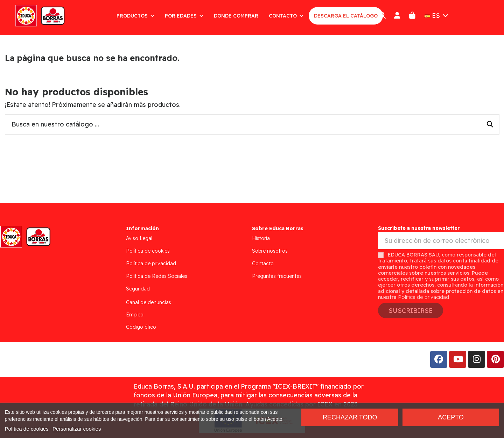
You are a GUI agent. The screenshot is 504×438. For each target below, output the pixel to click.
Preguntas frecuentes (277, 276)
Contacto (263, 264)
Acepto (451, 417)
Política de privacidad (151, 264)
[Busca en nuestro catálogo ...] (490, 124)
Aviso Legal (139, 238)
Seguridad (138, 289)
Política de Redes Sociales (157, 276)
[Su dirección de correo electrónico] (441, 241)
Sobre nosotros (270, 251)
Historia (261, 238)
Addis (61, 359)
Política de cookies (148, 251)
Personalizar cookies (77, 429)
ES (437, 16)
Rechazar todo (350, 417)
